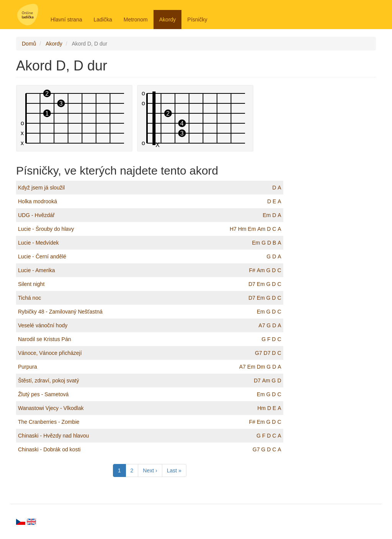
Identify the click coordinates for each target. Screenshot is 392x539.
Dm (261, 367)
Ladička (103, 20)
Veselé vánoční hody (43, 325)
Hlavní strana (66, 20)
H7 (233, 229)
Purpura (28, 367)
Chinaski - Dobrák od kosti (49, 449)
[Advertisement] (336, 200)
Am (261, 229)
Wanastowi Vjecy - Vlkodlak (51, 408)
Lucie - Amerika (36, 270)
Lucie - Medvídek (38, 243)
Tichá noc (29, 298)
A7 (262, 325)
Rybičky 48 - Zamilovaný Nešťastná (60, 312)
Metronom (136, 20)
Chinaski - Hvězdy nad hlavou (53, 436)
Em (267, 215)
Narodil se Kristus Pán (45, 339)
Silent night (31, 284)
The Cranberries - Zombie (49, 422)
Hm (242, 229)
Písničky (197, 20)
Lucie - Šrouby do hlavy (46, 229)
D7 (252, 284)
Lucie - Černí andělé (42, 256)
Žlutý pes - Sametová (43, 394)
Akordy (168, 20)
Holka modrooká (38, 201)
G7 (259, 353)
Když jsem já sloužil (41, 188)
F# (252, 270)
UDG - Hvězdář (36, 215)
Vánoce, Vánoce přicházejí (50, 353)
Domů (29, 44)
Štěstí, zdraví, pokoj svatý (49, 381)
